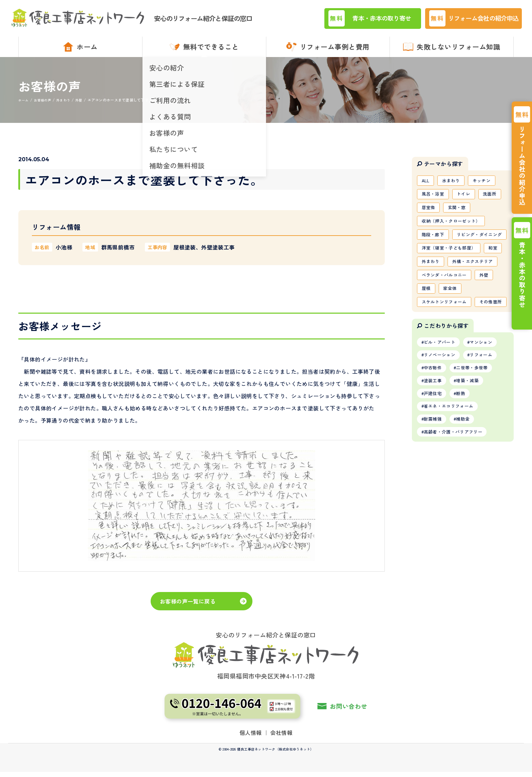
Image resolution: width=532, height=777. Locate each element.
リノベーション (442, 416)
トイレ (467, 201)
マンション (487, 402)
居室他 (429, 215)
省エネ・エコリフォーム (452, 472)
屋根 (427, 332)
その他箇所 (434, 361)
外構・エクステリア (444, 303)
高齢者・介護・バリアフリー (457, 500)
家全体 (453, 332)
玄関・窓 (460, 215)
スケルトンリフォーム (446, 346)
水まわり (454, 186)
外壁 (489, 317)
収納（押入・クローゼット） (454, 230)
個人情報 (251, 737)
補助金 (468, 486)
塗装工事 (434, 444)
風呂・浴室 (434, 201)
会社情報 (282, 737)
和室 (427, 288)
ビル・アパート (442, 402)
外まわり (455, 288)
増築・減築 (473, 444)
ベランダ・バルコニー (446, 317)
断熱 (465, 458)
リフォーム (487, 416)
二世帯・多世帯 (477, 430)
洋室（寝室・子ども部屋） (451, 274)
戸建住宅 (434, 458)
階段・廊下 (434, 244)
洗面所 (496, 201)
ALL (426, 186)
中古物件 (434, 430)
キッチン (487, 186)
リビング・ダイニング (446, 259)
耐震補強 (434, 486)
